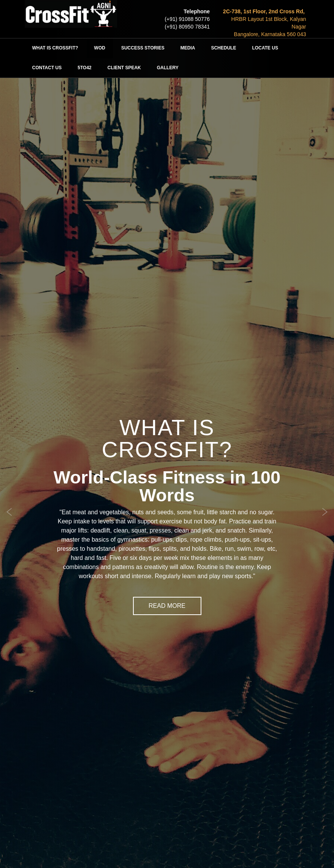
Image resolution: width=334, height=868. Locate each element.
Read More (167, 606)
